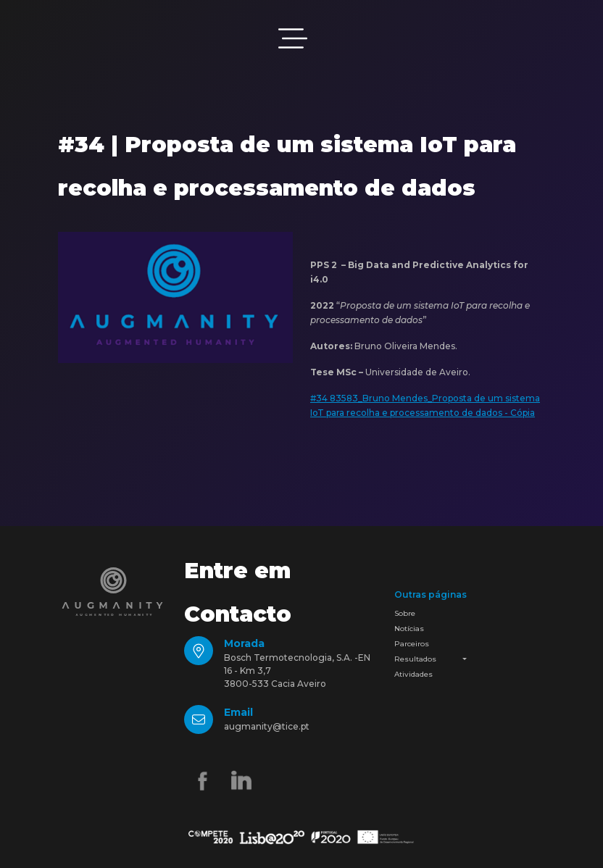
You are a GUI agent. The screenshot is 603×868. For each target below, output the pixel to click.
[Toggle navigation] (293, 38)
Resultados (415, 659)
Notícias (409, 629)
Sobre (405, 613)
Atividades (413, 674)
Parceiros (412, 644)
